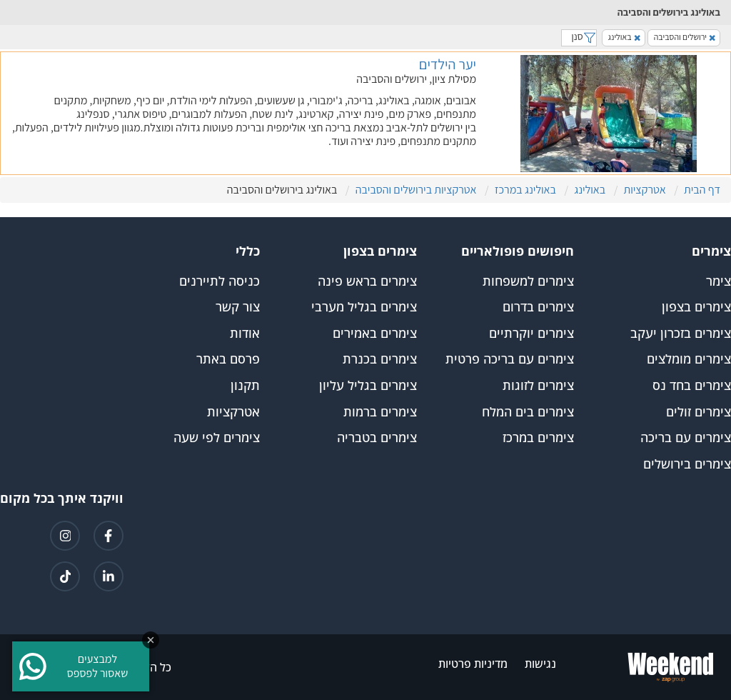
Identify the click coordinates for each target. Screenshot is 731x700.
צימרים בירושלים (687, 464)
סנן (579, 36)
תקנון (245, 386)
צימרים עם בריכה (686, 438)
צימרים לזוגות (538, 386)
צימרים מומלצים (689, 359)
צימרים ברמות (380, 412)
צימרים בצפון (696, 307)
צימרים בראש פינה (367, 281)
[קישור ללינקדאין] (109, 576)
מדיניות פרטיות (473, 664)
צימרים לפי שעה (217, 438)
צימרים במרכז (538, 438)
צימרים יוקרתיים (531, 334)
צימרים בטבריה (377, 438)
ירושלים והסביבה (685, 37)
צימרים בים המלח (528, 412)
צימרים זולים (699, 412)
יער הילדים (448, 64)
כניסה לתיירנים (220, 281)
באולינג (624, 37)
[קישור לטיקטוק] (65, 576)
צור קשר (238, 307)
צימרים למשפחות (528, 281)
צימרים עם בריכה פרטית (510, 359)
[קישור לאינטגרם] (65, 536)
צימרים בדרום (538, 307)
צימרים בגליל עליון (368, 386)
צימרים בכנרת (380, 359)
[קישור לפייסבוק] (109, 536)
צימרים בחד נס (692, 386)
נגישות (540, 664)
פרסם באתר (228, 359)
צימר (719, 281)
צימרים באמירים (375, 334)
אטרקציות (233, 412)
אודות (245, 334)
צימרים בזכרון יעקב (681, 334)
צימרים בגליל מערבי (364, 307)
